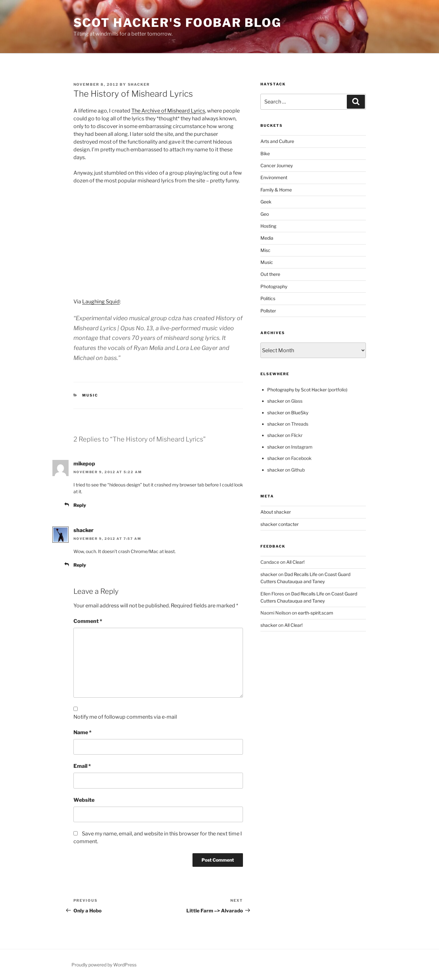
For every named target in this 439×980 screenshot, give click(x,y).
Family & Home (276, 190)
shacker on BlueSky (288, 413)
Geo (265, 214)
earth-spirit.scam (316, 613)
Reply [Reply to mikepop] (80, 505)
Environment (274, 177)
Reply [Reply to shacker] (80, 565)
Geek (266, 202)
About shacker (276, 512)
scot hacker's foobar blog (177, 23)
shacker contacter (280, 524)
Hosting (268, 226)
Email (82, 766)
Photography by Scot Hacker (297, 390)
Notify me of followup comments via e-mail (125, 717)
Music (90, 395)
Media (267, 238)
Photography (274, 286)
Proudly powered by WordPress (104, 965)
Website (84, 800)
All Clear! (295, 562)
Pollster (268, 311)
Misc (265, 250)
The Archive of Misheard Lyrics (168, 111)
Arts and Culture (277, 141)
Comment (88, 621)
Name (82, 732)
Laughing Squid (101, 302)
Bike (265, 153)
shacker (139, 84)
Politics (268, 298)
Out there (270, 274)
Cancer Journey (277, 165)
